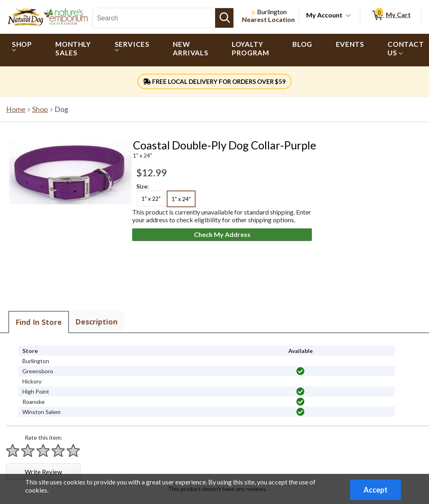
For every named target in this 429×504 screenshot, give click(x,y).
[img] (301, 371)
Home (16, 109)
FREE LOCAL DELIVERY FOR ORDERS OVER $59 (214, 81)
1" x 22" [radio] (151, 198)
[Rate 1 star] (13, 450)
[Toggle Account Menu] (348, 16)
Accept (376, 490)
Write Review (43, 472)
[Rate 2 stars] (28, 450)
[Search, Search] (154, 18)
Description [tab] (96, 322)
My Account (324, 15)
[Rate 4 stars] (59, 450)
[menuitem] (22, 50)
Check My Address (222, 234)
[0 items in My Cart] (391, 15)
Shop (40, 109)
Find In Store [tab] (39, 322)
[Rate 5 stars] (74, 450)
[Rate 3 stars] (44, 450)
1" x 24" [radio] (181, 199)
